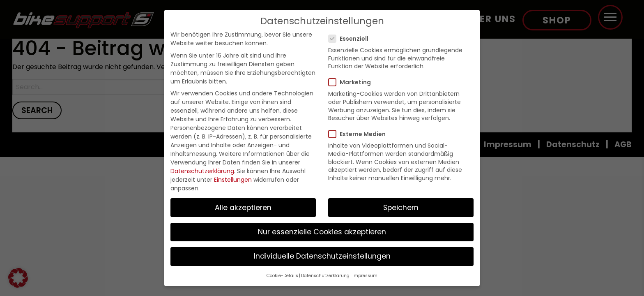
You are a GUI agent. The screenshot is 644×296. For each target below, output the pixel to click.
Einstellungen (233, 180)
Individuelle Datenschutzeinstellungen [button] (322, 256)
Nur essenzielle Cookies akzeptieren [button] (322, 232)
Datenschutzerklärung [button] (325, 276)
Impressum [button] (365, 276)
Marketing (352, 82)
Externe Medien (360, 134)
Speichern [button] (401, 208)
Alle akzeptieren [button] (243, 208)
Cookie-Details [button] (282, 276)
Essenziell (351, 39)
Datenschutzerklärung (202, 171)
